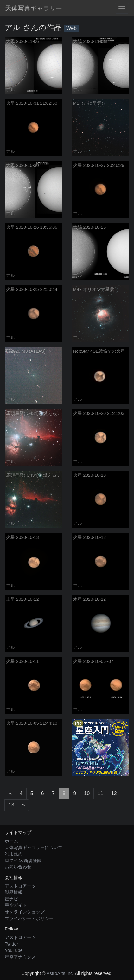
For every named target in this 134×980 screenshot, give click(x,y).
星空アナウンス (20, 957)
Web (71, 28)
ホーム (11, 841)
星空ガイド (16, 905)
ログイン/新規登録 (23, 860)
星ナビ (11, 899)
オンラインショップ (25, 912)
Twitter (11, 944)
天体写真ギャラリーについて (34, 847)
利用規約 (14, 854)
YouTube (14, 950)
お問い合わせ (18, 867)
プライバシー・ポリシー (29, 918)
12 (114, 793)
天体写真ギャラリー (34, 8)
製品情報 (14, 892)
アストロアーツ (20, 886)
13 (11, 805)
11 (100, 793)
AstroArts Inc (60, 973)
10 (87, 793)
